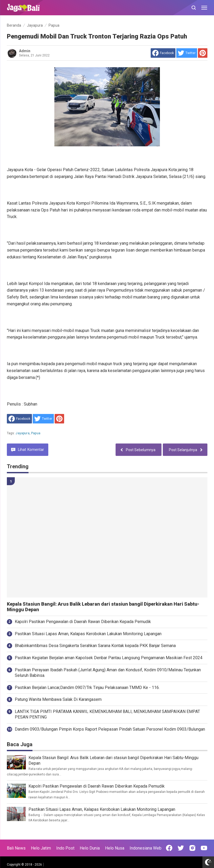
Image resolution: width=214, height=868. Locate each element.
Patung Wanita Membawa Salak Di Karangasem (58, 699)
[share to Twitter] (187, 53)
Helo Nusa (115, 848)
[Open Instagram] (192, 848)
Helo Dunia (90, 848)
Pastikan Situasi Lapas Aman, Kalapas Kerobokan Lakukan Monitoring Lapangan (88, 634)
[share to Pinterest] (203, 53)
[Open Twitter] (181, 848)
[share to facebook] (163, 53)
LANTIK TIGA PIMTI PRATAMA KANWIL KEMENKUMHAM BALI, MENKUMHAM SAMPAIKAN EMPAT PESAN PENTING (107, 714)
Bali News (16, 848)
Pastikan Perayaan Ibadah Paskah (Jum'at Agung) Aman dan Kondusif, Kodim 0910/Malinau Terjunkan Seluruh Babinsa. (108, 673)
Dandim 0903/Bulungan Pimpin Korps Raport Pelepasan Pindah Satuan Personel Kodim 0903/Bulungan (110, 729)
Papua (36, 433)
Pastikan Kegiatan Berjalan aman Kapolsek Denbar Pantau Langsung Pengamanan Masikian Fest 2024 (109, 658)
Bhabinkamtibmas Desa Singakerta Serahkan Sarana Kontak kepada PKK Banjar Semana (95, 646)
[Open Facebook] (169, 848)
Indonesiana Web (146, 848)
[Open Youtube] (204, 848)
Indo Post (65, 848)
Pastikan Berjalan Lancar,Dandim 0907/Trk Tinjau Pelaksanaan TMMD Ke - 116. (87, 688)
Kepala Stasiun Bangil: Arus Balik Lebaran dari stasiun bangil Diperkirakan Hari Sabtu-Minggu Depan (103, 607)
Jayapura (22, 433)
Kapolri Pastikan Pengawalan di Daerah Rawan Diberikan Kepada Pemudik (83, 622)
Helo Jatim (41, 848)
